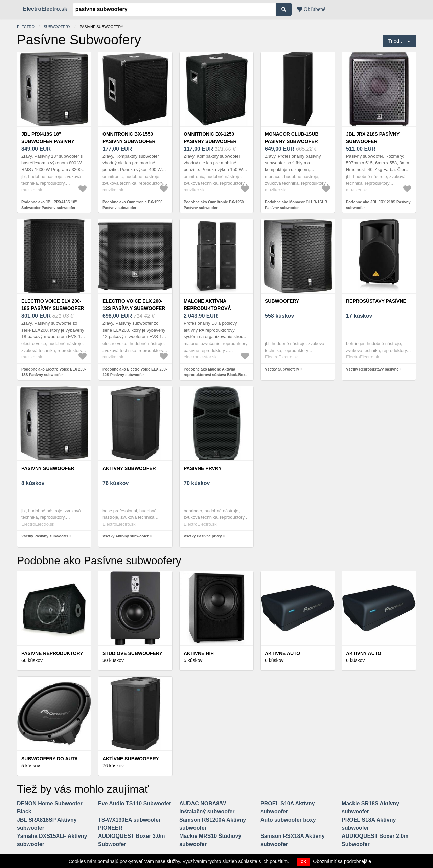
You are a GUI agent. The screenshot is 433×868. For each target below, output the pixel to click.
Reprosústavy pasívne (376, 301)
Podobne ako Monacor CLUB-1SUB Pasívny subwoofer (296, 205)
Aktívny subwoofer (129, 468)
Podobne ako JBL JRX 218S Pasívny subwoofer (378, 205)
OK (304, 862)
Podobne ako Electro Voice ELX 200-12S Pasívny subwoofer (135, 372)
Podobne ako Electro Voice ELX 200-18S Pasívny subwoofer (54, 372)
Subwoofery (57, 27)
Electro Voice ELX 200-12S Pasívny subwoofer (134, 305)
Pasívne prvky (203, 468)
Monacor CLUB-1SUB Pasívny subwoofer (292, 138)
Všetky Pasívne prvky (203, 536)
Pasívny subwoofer (48, 468)
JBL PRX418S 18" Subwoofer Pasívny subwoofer (48, 141)
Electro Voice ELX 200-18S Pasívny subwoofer (53, 305)
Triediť (395, 41)
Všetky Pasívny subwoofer (45, 536)
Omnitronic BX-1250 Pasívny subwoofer (210, 138)
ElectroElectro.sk (45, 9)
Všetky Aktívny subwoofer (126, 536)
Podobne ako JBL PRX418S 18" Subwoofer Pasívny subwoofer (49, 205)
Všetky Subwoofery (282, 369)
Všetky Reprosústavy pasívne (372, 369)
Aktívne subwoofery (131, 759)
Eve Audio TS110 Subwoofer (135, 803)
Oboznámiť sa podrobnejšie (342, 861)
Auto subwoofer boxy (288, 820)
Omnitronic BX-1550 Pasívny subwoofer (129, 138)
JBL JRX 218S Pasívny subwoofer (373, 138)
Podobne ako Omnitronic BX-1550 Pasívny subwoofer (132, 205)
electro (26, 27)
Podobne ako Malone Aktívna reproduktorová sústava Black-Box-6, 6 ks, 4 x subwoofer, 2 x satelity (215, 375)
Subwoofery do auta (50, 759)
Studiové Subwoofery (132, 653)
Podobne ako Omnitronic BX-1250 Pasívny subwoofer (214, 205)
